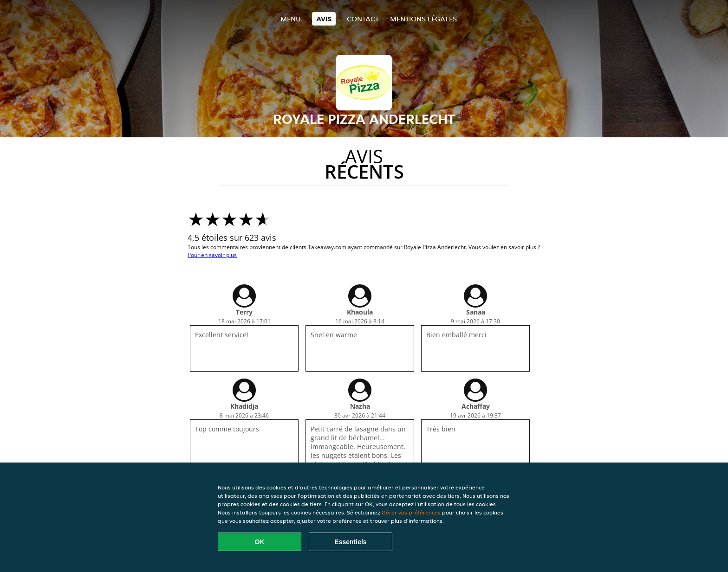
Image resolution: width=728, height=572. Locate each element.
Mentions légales (423, 19)
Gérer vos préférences (411, 512)
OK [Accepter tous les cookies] (260, 542)
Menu (291, 19)
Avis (324, 19)
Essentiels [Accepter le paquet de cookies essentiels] (350, 542)
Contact (363, 19)
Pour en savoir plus (212, 255)
